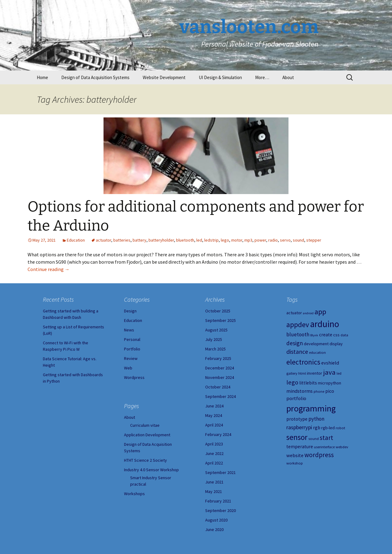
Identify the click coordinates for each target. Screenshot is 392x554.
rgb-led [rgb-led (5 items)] (328, 428)
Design (130, 311)
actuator (104, 240)
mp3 (248, 240)
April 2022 (214, 463)
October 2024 (218, 387)
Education (76, 240)
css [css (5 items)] (336, 335)
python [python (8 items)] (316, 419)
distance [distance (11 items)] (297, 352)
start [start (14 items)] (326, 438)
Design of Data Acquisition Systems (95, 77)
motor (237, 240)
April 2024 (214, 425)
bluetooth (185, 240)
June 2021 (214, 482)
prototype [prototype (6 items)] (297, 419)
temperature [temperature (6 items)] (300, 447)
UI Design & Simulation (220, 77)
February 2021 (218, 501)
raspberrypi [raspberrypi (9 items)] (299, 427)
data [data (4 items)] (344, 335)
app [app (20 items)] (320, 312)
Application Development (147, 435)
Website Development (164, 77)
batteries (122, 240)
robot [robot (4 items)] (340, 428)
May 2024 (214, 415)
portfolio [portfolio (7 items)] (296, 398)
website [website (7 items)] (295, 455)
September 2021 (221, 472)
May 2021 (214, 491)
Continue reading (49, 269)
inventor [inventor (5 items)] (315, 373)
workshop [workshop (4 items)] (295, 463)
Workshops (134, 494)
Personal (132, 339)
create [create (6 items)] (326, 335)
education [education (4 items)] (317, 352)
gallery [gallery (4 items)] (292, 373)
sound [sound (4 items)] (314, 439)
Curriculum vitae (145, 425)
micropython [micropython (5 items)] (330, 383)
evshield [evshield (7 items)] (330, 363)
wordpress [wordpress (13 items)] (319, 455)
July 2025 (214, 339)
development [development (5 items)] (316, 344)
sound (298, 240)
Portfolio (132, 349)
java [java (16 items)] (329, 372)
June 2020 (214, 529)
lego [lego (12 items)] (292, 382)
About (288, 77)
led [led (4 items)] (339, 373)
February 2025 (218, 358)
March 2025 (215, 349)
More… (262, 77)
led (199, 240)
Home (42, 77)
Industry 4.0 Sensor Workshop (151, 470)
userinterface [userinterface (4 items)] (324, 447)
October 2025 (218, 311)
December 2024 (220, 368)
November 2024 (220, 377)
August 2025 (216, 330)
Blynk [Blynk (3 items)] (314, 335)
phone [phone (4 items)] (319, 391)
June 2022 (214, 453)
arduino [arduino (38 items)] (324, 324)
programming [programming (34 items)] (311, 408)
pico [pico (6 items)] (330, 391)
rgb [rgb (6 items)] (317, 428)
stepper (314, 240)
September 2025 (221, 320)
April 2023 (214, 444)
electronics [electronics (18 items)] (303, 362)
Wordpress (134, 377)
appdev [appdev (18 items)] (298, 325)
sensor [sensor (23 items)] (297, 437)
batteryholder (161, 240)
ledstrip (211, 240)
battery (139, 240)
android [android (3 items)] (308, 313)
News (129, 330)
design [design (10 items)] (295, 343)
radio (273, 240)
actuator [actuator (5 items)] (294, 313)
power (260, 240)
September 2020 (221, 510)
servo (285, 240)
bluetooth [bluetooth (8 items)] (298, 334)
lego (225, 240)
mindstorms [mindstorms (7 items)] (300, 391)
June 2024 (214, 406)
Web (128, 368)
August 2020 (216, 520)
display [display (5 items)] (336, 344)
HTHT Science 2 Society (145, 460)
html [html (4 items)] (302, 373)
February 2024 (218, 434)
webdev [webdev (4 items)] (342, 447)
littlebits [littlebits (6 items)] (308, 383)
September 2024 (221, 396)
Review (131, 358)
